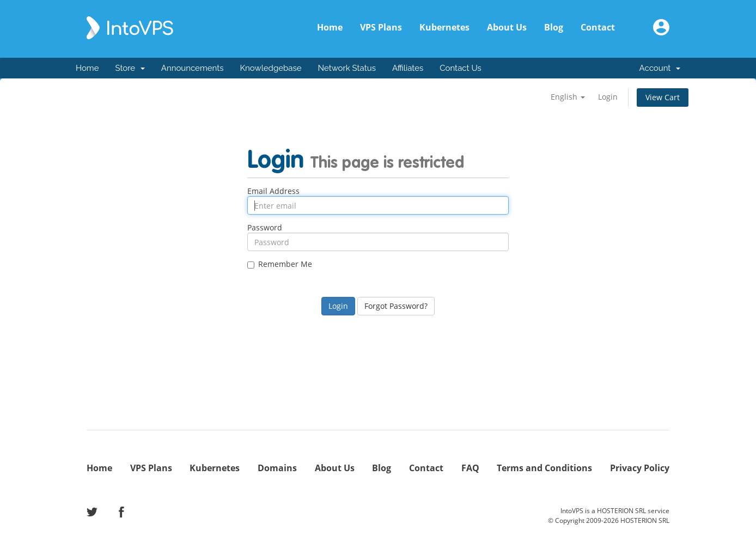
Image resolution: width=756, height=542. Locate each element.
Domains (277, 468)
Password (265, 228)
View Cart (663, 97)
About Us (507, 27)
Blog (554, 27)
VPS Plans (381, 27)
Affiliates (408, 68)
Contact (598, 27)
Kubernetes (444, 27)
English (568, 97)
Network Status (346, 68)
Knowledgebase (270, 68)
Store (130, 68)
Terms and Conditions (544, 468)
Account (660, 68)
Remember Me (280, 264)
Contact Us (461, 68)
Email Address (273, 191)
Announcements (193, 68)
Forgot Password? (396, 306)
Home (330, 27)
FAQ (470, 468)
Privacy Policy (640, 468)
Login (608, 97)
